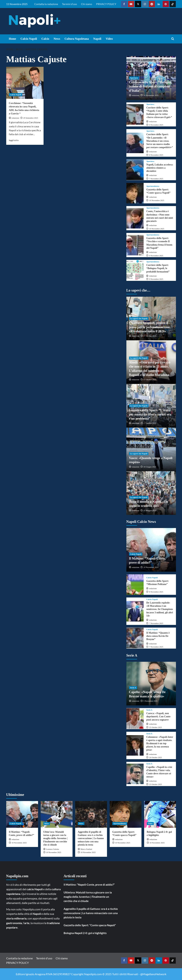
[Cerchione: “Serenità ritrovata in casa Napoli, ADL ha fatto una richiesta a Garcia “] (25, 83)
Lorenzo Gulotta (52, 849)
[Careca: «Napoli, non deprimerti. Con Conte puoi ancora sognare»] (135, 718)
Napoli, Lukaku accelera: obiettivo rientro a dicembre (160, 168)
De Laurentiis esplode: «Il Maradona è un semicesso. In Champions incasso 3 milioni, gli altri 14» (160, 609)
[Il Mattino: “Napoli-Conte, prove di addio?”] (22, 814)
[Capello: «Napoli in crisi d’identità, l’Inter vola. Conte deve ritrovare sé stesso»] (135, 774)
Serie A (133, 688)
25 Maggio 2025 (150, 510)
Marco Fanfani (86, 849)
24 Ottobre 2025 (156, 757)
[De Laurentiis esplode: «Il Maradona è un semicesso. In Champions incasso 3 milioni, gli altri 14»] (135, 611)
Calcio (45, 39)
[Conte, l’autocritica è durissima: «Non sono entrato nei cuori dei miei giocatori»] (135, 218)
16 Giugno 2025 (150, 467)
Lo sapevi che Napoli (139, 318)
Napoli (97, 39)
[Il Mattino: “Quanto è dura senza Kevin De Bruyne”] (135, 638)
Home (13, 39)
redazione (15, 118)
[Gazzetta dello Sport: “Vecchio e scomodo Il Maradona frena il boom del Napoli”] (135, 245)
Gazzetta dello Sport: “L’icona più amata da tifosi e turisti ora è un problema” (150, 414)
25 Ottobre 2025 (156, 727)
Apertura (134, 78)
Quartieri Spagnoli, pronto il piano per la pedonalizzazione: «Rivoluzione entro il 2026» (150, 327)
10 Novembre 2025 (151, 95)
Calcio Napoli (29, 39)
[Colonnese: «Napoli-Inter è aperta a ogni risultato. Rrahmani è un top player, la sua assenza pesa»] (135, 745)
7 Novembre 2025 (156, 179)
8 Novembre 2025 (156, 155)
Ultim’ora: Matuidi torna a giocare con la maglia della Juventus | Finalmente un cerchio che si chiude (56, 838)
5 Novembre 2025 (150, 701)
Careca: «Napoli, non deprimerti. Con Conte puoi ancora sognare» (158, 717)
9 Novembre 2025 (156, 125)
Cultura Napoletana (77, 39)
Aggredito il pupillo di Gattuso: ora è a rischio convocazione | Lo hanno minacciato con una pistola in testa (91, 838)
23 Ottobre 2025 (156, 784)
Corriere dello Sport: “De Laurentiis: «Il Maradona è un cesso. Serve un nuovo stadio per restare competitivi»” (160, 141)
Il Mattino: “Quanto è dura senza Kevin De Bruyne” (158, 636)
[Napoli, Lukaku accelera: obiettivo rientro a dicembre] (135, 170)
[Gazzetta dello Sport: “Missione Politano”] (135, 585)
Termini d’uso (69, 4)
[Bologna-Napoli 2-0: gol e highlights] (160, 814)
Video (109, 39)
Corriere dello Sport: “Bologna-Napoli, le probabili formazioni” (158, 268)
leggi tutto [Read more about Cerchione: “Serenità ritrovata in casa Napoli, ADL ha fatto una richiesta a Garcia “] (14, 140)
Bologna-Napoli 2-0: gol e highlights (85, 933)
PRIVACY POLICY (106, 4)
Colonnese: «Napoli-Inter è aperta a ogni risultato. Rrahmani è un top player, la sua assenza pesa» (160, 744)
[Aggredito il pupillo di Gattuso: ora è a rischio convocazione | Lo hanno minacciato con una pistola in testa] (91, 814)
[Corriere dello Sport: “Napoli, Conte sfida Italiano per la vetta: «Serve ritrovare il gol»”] (135, 114)
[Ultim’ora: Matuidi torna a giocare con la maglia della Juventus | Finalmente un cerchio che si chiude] (57, 814)
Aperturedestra (153, 186)
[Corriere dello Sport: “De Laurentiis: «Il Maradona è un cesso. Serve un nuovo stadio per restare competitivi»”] (135, 143)
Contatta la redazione (46, 4)
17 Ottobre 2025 (150, 379)
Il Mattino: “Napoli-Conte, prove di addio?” (89, 885)
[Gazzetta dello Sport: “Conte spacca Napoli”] (135, 193)
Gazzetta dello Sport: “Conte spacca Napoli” (90, 925)
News (57, 39)
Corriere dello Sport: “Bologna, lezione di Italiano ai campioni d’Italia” (151, 86)
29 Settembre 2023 (31, 118)
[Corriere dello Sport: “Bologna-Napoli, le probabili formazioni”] (135, 270)
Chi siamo (87, 4)
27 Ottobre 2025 (150, 336)
